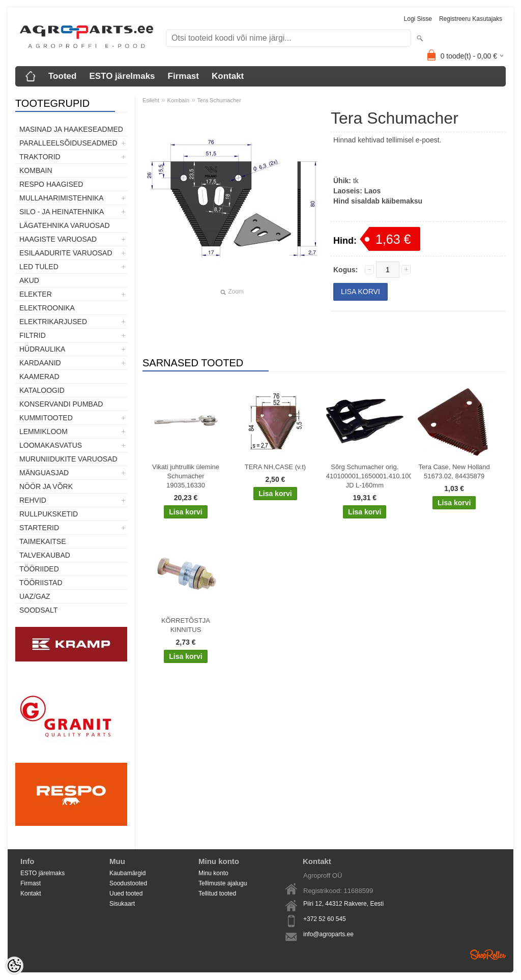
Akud (29, 280)
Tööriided (39, 569)
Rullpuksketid (49, 514)
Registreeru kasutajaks (471, 19)
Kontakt (228, 76)
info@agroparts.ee (328, 934)
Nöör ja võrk (46, 486)
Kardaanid (40, 363)
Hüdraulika (42, 349)
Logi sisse (418, 19)
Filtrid (33, 335)
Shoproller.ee (488, 955)
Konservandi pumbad (61, 404)
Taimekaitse (43, 541)
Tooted (62, 76)
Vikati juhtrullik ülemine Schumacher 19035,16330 (186, 476)
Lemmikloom (44, 431)
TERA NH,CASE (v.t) (275, 467)
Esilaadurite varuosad (66, 253)
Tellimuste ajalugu (223, 883)
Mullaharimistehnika (62, 198)
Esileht (151, 100)
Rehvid (33, 500)
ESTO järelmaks (122, 76)
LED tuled (39, 267)
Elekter (36, 294)
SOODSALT (38, 610)
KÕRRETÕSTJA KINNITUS (186, 625)
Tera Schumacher (219, 100)
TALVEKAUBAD (45, 555)
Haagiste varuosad (58, 239)
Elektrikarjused (53, 322)
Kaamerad (39, 377)
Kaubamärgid (127, 873)
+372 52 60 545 (325, 919)
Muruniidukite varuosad (68, 459)
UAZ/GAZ (35, 596)
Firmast (183, 76)
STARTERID (39, 528)
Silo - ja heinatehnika (62, 212)
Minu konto (213, 873)
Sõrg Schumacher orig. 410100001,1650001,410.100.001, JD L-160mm (367, 476)
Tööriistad (41, 583)
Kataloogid (42, 390)
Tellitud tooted (217, 893)
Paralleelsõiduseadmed (68, 143)
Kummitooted (46, 418)
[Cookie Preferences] (14, 966)
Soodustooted (128, 883)
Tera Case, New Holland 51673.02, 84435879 (454, 471)
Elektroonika (47, 308)
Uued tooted (126, 893)
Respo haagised (51, 184)
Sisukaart (122, 904)
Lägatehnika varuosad (65, 225)
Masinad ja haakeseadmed (71, 129)
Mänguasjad (44, 473)
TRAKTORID (40, 157)
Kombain (36, 170)
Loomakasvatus (51, 445)
